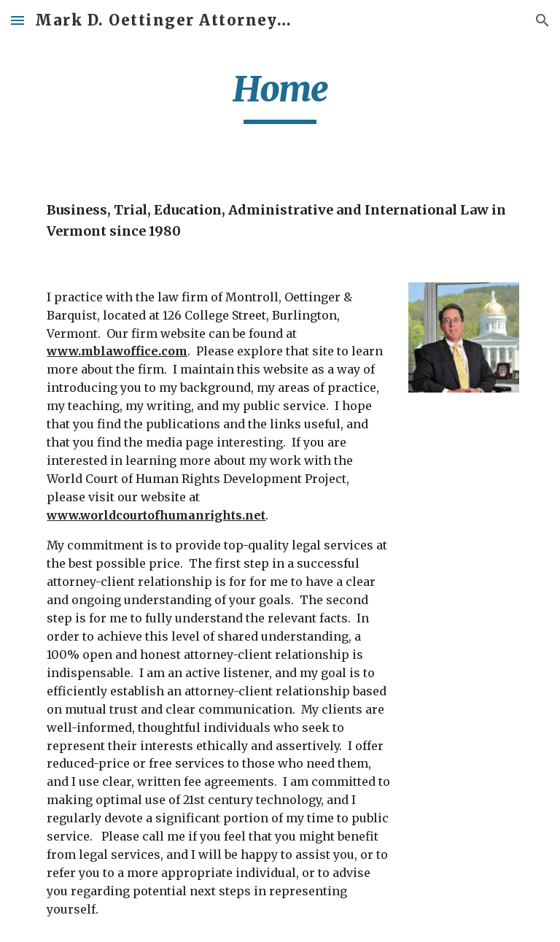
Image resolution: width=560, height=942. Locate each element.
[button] (17, 20)
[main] (280, 96)
